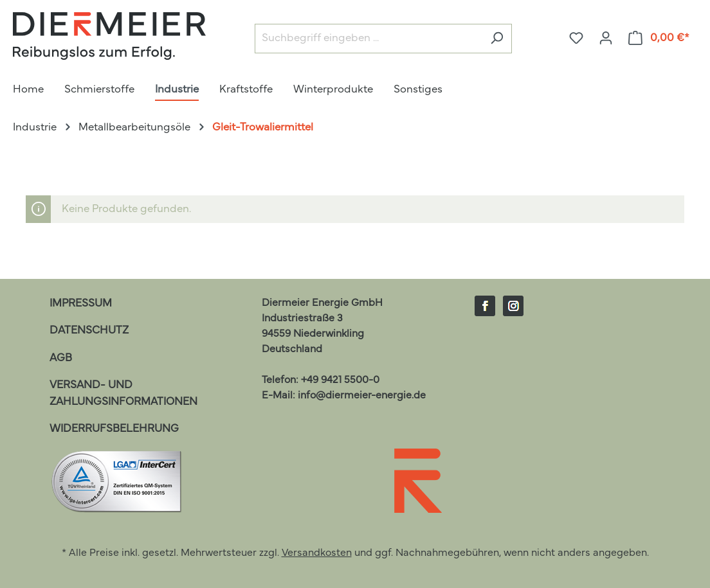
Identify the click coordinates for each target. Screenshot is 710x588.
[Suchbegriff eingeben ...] (369, 39)
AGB (61, 358)
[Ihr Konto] (606, 38)
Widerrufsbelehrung (114, 429)
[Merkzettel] (576, 38)
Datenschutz (89, 331)
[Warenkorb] (659, 38)
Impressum (81, 304)
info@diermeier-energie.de (362, 396)
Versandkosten (317, 553)
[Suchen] (497, 39)
